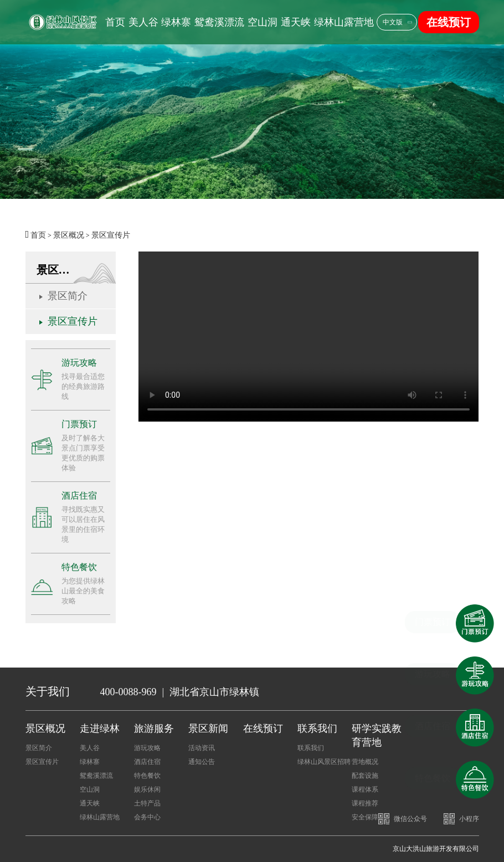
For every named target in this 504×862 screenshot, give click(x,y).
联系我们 (317, 728)
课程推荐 (365, 803)
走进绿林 (100, 728)
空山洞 (263, 22)
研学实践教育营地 (377, 735)
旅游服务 (154, 728)
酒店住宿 (147, 762)
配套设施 (365, 776)
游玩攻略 (147, 748)
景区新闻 (208, 728)
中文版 (393, 22)
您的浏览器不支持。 (308, 337)
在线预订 (449, 22)
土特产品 (147, 803)
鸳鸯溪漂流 (219, 22)
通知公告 (202, 762)
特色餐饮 (147, 776)
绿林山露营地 (344, 22)
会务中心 (147, 817)
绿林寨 (176, 22)
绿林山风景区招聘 (324, 762)
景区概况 (69, 235)
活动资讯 (202, 748)
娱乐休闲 (147, 789)
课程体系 (365, 789)
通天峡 (296, 22)
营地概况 (365, 762)
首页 (115, 22)
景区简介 (68, 296)
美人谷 (143, 22)
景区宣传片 (111, 235)
